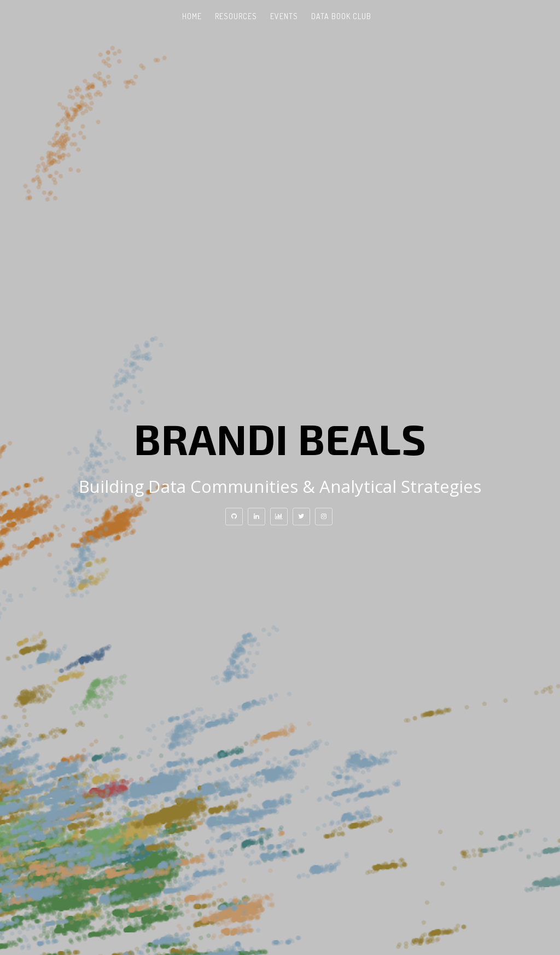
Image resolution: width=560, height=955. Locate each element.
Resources (236, 16)
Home (192, 16)
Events (284, 16)
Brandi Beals (280, 438)
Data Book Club (341, 16)
